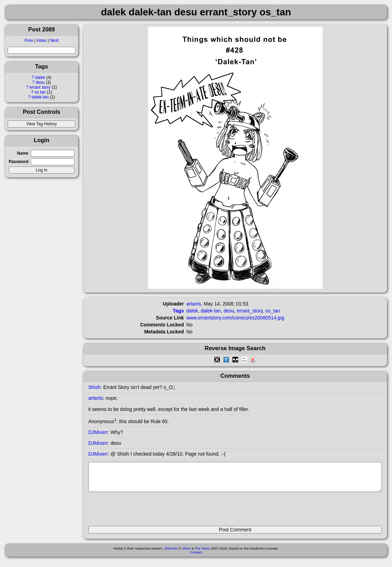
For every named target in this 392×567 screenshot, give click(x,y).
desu (40, 82)
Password (19, 162)
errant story (40, 87)
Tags (178, 311)
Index (41, 40)
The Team (202, 554)
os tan (40, 92)
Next (54, 40)
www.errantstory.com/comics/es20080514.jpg (235, 318)
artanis (194, 304)
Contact (196, 557)
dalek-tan (40, 97)
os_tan (273, 311)
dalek (40, 78)
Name (23, 153)
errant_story (250, 311)
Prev (29, 40)
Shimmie (171, 554)
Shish (94, 387)
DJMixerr (98, 432)
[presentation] (141, 512)
